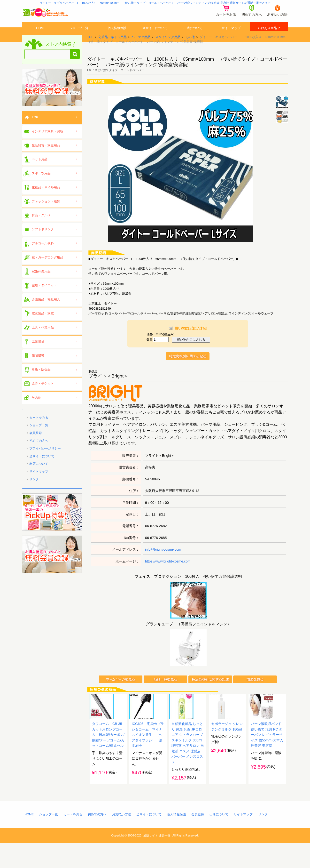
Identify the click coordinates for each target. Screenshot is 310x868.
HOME (41, 35)
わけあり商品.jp (269, 35)
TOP (90, 48)
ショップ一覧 (79, 35)
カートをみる (39, 429)
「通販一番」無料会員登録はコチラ (52, 98)
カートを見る (73, 839)
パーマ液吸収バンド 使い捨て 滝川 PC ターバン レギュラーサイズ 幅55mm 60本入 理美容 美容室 (267, 759)
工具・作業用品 (43, 338)
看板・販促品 (41, 380)
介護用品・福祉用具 (46, 310)
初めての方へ (39, 452)
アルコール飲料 (43, 254)
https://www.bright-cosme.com (168, 572)
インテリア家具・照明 (47, 142)
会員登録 (36, 444)
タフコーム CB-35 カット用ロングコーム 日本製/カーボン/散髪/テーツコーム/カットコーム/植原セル (109, 759)
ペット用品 (40, 170)
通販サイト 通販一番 (157, 860)
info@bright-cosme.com (163, 560)
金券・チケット (43, 394)
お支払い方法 (122, 839)
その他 (190, 48)
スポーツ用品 (41, 184)
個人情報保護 (117, 35)
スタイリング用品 (168, 48)
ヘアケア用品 (141, 48)
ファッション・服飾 (46, 212)
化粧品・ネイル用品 (112, 48)
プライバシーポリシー (45, 459)
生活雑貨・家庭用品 (46, 156)
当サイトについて (155, 35)
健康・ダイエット (44, 296)
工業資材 (38, 352)
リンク (34, 490)
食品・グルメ (41, 226)
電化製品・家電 (43, 324)
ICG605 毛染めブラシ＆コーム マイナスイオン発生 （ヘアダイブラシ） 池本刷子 (148, 759)
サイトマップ (231, 35)
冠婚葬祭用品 (41, 282)
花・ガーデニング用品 (47, 268)
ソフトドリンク (43, 240)
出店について (193, 35)
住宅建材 (38, 366)
